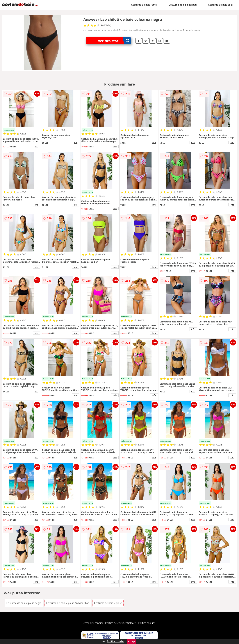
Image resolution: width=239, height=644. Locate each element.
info (36, 146)
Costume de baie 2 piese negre (24, 603)
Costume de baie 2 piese (108, 603)
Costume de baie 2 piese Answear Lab (68, 603)
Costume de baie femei (144, 5)
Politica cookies (147, 623)
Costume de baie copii (221, 5)
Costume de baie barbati (183, 5)
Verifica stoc (114, 41)
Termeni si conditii (93, 623)
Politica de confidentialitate (121, 623)
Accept (132, 641)
